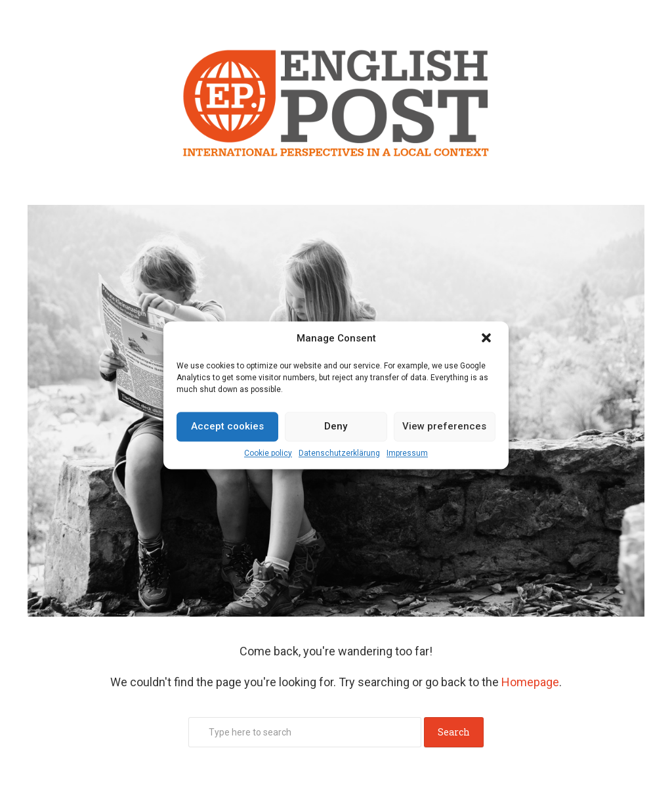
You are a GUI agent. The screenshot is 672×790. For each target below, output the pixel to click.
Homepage (530, 682)
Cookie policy (268, 453)
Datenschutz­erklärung (339, 453)
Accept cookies (227, 426)
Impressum (407, 453)
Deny (336, 426)
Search (454, 732)
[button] (488, 339)
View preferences (444, 426)
